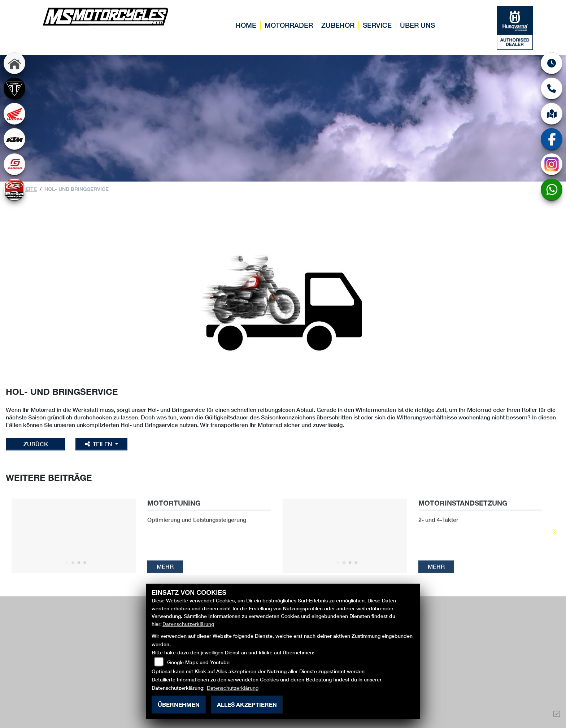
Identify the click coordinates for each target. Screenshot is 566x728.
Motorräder (289, 25)
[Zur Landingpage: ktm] (14, 139)
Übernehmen (179, 704)
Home (246, 25)
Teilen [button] (100, 444)
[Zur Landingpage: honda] (14, 114)
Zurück (36, 444)
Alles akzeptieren (247, 704)
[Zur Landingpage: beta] (14, 189)
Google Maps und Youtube (198, 662)
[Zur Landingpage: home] (14, 63)
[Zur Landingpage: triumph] (14, 88)
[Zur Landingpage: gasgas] (14, 164)
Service (377, 25)
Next (554, 532)
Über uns (417, 25)
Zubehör (338, 25)
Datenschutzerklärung (188, 624)
